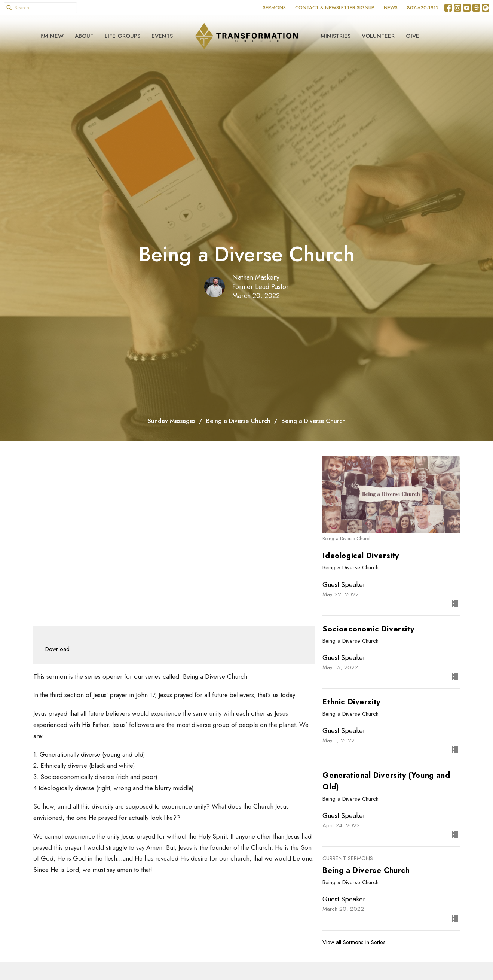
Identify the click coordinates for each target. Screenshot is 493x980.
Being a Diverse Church (238, 421)
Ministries (336, 36)
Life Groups (123, 36)
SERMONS (274, 8)
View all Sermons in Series (354, 942)
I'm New (52, 36)
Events (162, 36)
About (84, 36)
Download (57, 649)
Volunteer (378, 36)
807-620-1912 (423, 8)
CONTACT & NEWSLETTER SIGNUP (335, 8)
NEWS (391, 8)
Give (413, 36)
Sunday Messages (172, 421)
